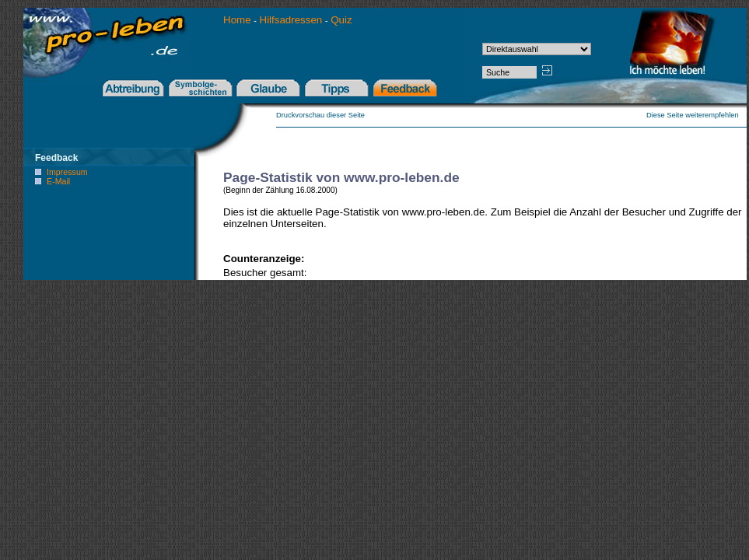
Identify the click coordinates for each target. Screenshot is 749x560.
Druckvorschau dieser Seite (320, 115)
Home (238, 20)
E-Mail (58, 181)
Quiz (341, 20)
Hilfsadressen (291, 20)
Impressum (67, 172)
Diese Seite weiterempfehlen (696, 115)
